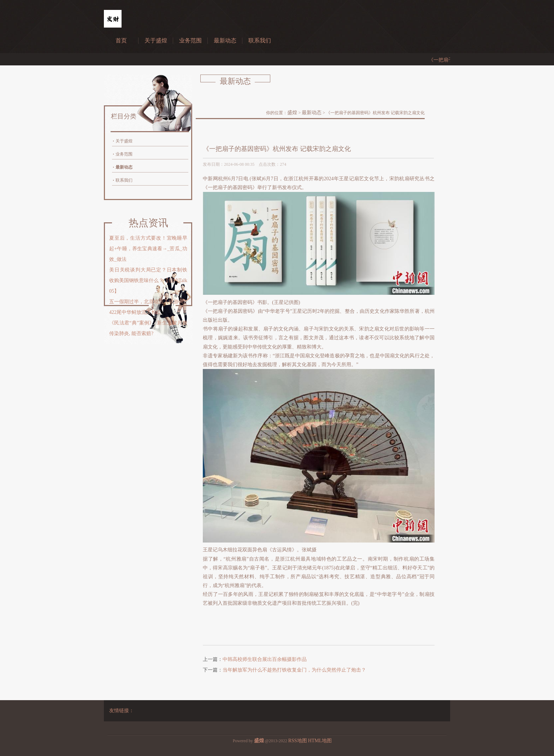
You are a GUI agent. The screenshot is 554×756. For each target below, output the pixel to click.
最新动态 (225, 40)
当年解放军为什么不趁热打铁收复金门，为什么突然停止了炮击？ (294, 670)
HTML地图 (320, 741)
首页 (121, 40)
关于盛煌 (156, 40)
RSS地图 (298, 741)
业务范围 (190, 40)
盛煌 (292, 113)
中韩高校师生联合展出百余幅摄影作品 (265, 659)
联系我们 (260, 40)
